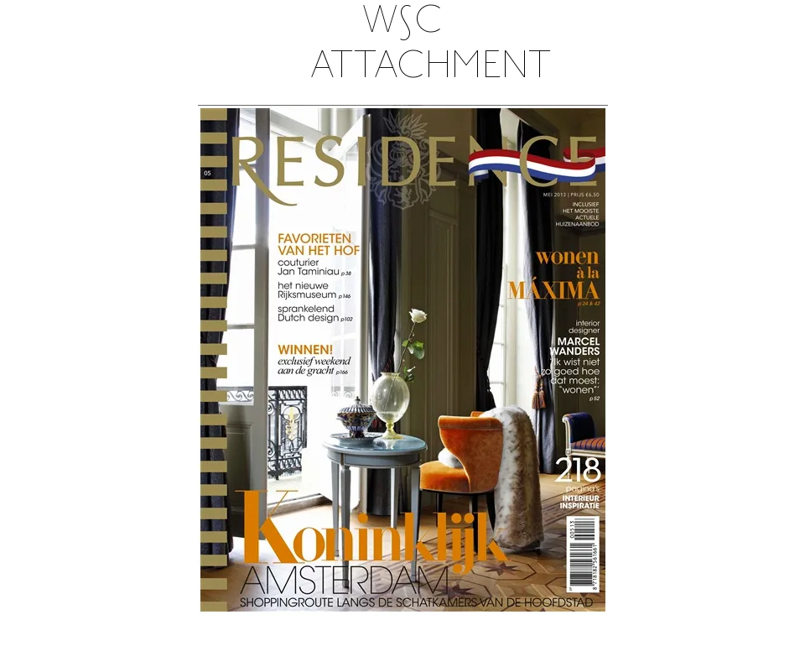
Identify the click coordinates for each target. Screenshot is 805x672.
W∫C (402, 22)
